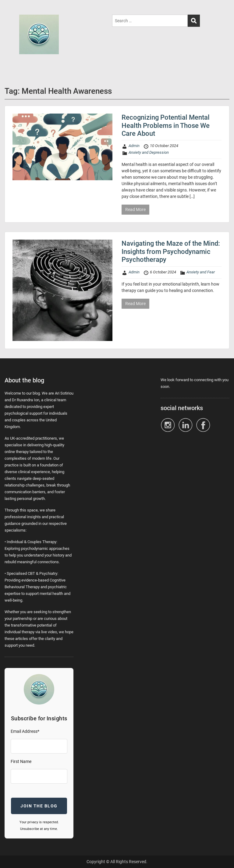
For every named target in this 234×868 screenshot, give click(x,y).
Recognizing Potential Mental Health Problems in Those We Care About (166, 125)
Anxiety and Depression (149, 152)
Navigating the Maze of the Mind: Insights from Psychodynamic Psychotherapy (171, 251)
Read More (135, 209)
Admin (134, 146)
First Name (21, 761)
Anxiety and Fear (201, 272)
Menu (11, 10)
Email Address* (25, 731)
